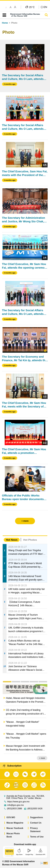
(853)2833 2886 (14, 809)
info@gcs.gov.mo (16, 805)
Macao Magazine (15, 823)
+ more (42, 758)
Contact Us (36, 823)
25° (32, 7)
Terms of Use (37, 837)
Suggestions (37, 817)
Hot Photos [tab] (30, 540)
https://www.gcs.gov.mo (18, 802)
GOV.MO (11, 817)
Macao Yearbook (15, 828)
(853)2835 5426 (35, 809)
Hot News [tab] (12, 540)
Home (5, 23)
